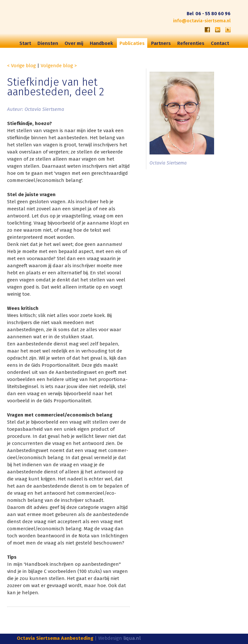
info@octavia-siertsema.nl (202, 21)
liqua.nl (132, 638)
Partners (161, 43)
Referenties (191, 43)
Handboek (101, 43)
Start (25, 43)
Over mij (74, 43)
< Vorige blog (21, 66)
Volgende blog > (59, 66)
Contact (220, 43)
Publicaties (132, 43)
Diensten (48, 43)
